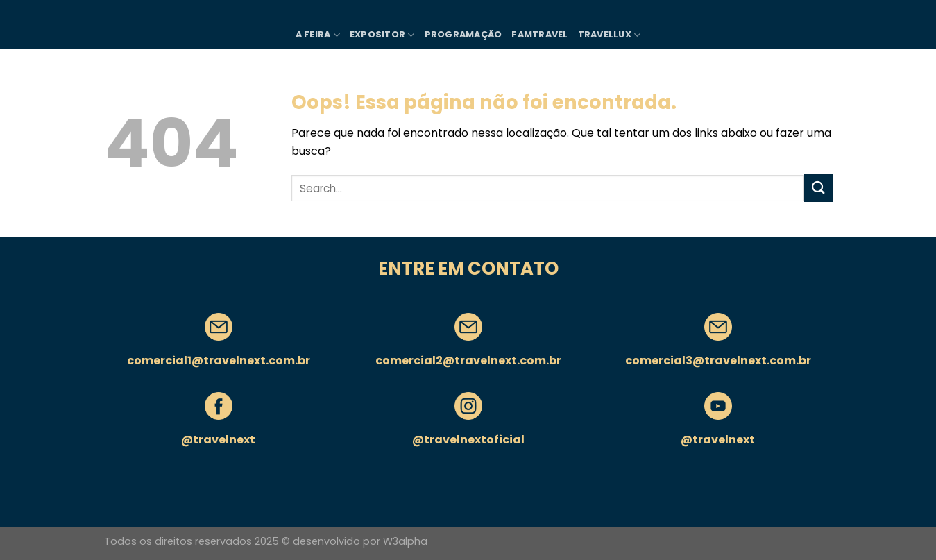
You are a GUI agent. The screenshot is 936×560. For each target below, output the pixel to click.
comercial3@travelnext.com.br (718, 360)
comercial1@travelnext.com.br (219, 360)
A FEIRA (318, 35)
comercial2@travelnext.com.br (468, 360)
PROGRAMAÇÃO (463, 34)
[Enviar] (818, 188)
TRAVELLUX (610, 35)
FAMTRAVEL (539, 34)
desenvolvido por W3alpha (360, 541)
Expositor (382, 35)
